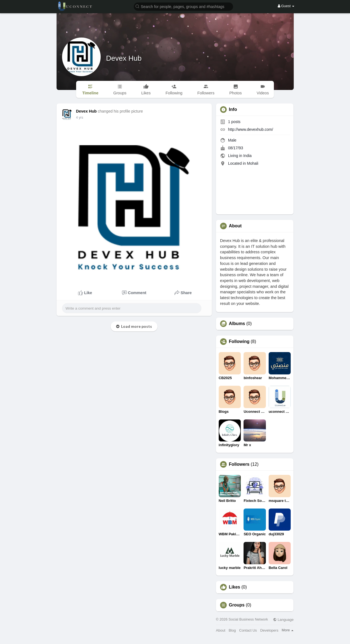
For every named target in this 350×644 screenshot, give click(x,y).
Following (239, 342)
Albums (237, 324)
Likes (235, 587)
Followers (239, 464)
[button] (183, 6)
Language (283, 620)
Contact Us (248, 630)
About (221, 630)
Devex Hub (124, 58)
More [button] (288, 630)
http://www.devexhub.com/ (251, 129)
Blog (232, 630)
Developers (269, 630)
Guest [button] (286, 6)
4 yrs (80, 118)
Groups (237, 605)
